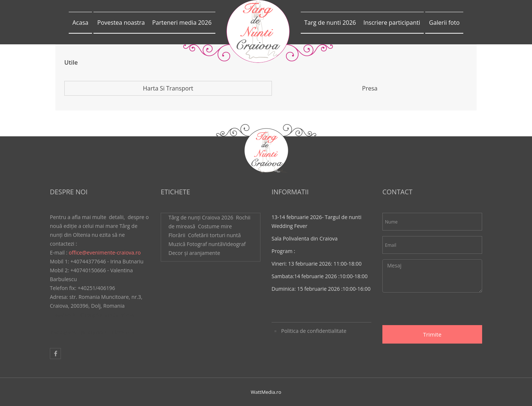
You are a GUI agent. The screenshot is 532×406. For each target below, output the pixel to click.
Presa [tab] (370, 88)
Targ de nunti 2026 (330, 23)
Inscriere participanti (392, 23)
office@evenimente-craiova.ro (105, 253)
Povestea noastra (121, 23)
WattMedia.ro (266, 392)
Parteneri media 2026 (182, 23)
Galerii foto (444, 23)
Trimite (432, 334)
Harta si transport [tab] (168, 88)
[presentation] (439, 311)
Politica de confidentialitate (314, 331)
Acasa (80, 23)
